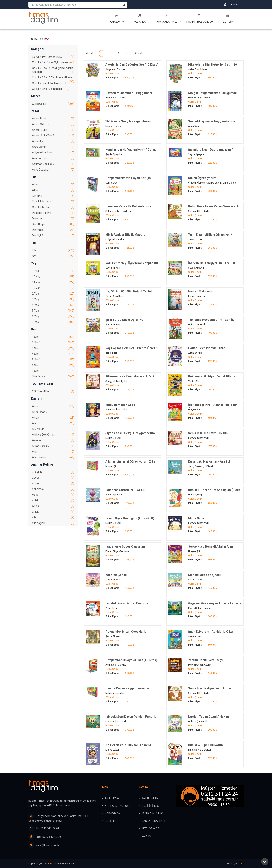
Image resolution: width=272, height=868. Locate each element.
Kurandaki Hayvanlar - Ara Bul (209, 462)
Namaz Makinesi (200, 291)
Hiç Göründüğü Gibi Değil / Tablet (129, 291)
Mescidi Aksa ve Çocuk (205, 575)
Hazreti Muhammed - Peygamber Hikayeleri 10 (129, 95)
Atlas (53, 190)
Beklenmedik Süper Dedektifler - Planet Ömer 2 (211, 379)
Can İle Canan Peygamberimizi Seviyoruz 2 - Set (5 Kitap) (127, 690)
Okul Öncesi (53, 377)
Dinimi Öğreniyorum (202, 178)
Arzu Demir (53, 147)
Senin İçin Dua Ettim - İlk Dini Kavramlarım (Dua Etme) (208, 435)
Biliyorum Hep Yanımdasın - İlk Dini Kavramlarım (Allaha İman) (130, 379)
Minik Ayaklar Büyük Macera (125, 235)
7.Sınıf (53, 371)
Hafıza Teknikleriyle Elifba (207, 348)
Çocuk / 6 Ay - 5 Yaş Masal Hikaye (53, 78)
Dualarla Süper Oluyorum (206, 745)
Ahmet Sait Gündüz (53, 136)
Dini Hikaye (53, 224)
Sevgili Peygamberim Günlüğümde (212, 93)
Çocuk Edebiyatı (53, 201)
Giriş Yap (231, 4)
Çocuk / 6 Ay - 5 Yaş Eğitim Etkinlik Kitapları (53, 70)
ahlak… (53, 512)
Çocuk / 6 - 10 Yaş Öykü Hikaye (53, 62)
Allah (53, 452)
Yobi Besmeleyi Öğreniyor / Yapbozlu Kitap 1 (132, 265)
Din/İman (53, 219)
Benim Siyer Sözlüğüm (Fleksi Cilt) (130, 518)
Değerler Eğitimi (53, 213)
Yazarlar (140, 19)
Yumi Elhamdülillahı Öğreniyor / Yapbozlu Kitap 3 (210, 237)
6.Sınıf (53, 365)
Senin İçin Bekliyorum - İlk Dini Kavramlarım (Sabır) (209, 690)
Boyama (53, 196)
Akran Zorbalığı (53, 446)
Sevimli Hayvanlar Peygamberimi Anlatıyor (212, 123)
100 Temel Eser (53, 391)
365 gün (53, 472)
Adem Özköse (53, 124)
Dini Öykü (53, 236)
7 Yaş (53, 322)
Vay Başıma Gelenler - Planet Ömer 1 (132, 348)
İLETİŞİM (228, 19)
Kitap (53, 250)
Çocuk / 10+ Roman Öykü (53, 57)
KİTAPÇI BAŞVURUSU (118, 806)
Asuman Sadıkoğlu (53, 164)
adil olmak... (53, 489)
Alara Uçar (53, 141)
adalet (53, 483)
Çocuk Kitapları (53, 207)
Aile (53, 423)
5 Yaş (53, 311)
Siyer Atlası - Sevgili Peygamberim (130, 433)
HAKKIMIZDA (112, 813)
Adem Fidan (53, 119)
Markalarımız (167, 19)
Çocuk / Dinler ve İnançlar (51, 89)
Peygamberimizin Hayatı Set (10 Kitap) (128, 180)
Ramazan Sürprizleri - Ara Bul (126, 490)
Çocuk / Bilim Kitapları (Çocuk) (53, 84)
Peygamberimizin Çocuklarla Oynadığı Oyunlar (126, 634)
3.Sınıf (53, 348)
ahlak (53, 500)
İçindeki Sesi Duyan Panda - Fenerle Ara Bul (131, 719)
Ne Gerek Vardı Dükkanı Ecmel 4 (128, 745)
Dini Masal (53, 230)
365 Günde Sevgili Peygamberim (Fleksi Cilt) (128, 123)
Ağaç (53, 495)
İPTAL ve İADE (150, 828)
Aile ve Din (53, 429)
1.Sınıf (53, 337)
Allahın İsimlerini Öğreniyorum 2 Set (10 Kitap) (131, 464)
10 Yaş (53, 277)
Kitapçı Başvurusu (200, 19)
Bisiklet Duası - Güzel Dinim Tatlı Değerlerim (128, 605)
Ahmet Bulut (53, 130)
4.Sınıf (53, 354)
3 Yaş (53, 299)
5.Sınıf (53, 360)
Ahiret (53, 406)
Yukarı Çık (235, 864)
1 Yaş (53, 271)
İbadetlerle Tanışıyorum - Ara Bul (211, 263)
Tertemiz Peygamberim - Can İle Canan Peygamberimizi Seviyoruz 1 (213, 322)
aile (53, 517)
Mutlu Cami (196, 518)
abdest (53, 478)
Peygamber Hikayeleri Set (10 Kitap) (131, 660)
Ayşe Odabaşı (53, 170)
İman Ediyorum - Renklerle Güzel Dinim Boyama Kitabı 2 (211, 634)
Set (53, 256)
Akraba (53, 440)
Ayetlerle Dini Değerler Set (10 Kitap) (132, 65)
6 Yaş (53, 316)
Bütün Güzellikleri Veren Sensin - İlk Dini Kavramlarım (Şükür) (214, 208)
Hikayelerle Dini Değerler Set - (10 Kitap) (212, 67)
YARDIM (146, 836)
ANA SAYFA (112, 798)
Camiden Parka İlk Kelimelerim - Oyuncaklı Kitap (128, 208)
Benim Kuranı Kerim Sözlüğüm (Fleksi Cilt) (215, 492)
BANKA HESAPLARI (153, 821)
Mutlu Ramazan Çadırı (121, 405)
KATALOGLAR (150, 798)
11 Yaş (53, 282)
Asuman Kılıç (53, 158)
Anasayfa (117, 19)
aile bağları (53, 523)
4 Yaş (53, 305)
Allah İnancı (53, 457)
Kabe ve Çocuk (116, 575)
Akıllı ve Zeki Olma (53, 435)
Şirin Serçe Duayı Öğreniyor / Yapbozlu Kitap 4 (126, 322)
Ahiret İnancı (53, 412)
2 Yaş (53, 294)
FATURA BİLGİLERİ (153, 813)
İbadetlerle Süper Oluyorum (125, 547)
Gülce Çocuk (53, 104)
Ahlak (53, 184)
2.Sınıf (53, 343)
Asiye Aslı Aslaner (53, 153)
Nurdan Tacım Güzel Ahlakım (208, 717)
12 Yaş (53, 288)
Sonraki (139, 53)
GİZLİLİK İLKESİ (151, 806)
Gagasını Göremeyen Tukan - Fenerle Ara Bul (215, 605)
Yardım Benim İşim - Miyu (206, 660)
